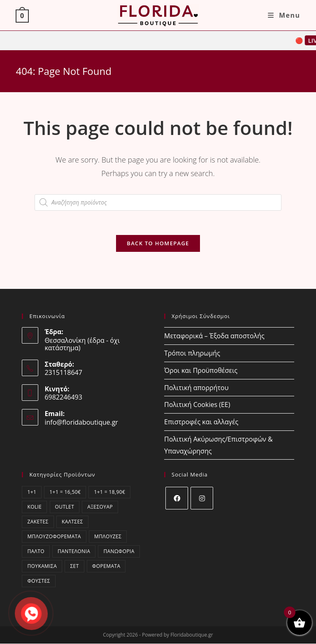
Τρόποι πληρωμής (192, 353)
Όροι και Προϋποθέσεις (201, 371)
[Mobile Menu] (284, 15)
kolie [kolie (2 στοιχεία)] (34, 507)
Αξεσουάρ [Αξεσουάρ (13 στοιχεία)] (100, 507)
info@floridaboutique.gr (81, 423)
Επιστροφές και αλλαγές (201, 422)
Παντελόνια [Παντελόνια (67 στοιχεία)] (74, 552)
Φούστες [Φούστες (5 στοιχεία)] (38, 581)
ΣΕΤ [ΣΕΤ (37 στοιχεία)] (74, 566)
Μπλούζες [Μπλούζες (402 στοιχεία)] (108, 537)
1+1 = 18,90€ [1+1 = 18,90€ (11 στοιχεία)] (109, 492)
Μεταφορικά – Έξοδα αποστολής (214, 336)
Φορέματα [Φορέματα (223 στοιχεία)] (106, 566)
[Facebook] (177, 499)
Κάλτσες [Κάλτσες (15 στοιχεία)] (72, 522)
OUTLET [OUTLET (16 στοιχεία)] (65, 507)
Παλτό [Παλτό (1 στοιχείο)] (36, 552)
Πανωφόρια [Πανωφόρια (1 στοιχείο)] (119, 552)
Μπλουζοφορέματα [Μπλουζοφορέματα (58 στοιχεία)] (54, 537)
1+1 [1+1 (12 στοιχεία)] (32, 492)
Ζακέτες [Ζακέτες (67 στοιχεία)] (38, 522)
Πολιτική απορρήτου (196, 388)
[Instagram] (202, 499)
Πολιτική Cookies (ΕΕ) (197, 405)
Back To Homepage (158, 244)
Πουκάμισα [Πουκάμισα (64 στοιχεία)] (42, 566)
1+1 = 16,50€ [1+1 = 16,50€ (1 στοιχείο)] (65, 492)
